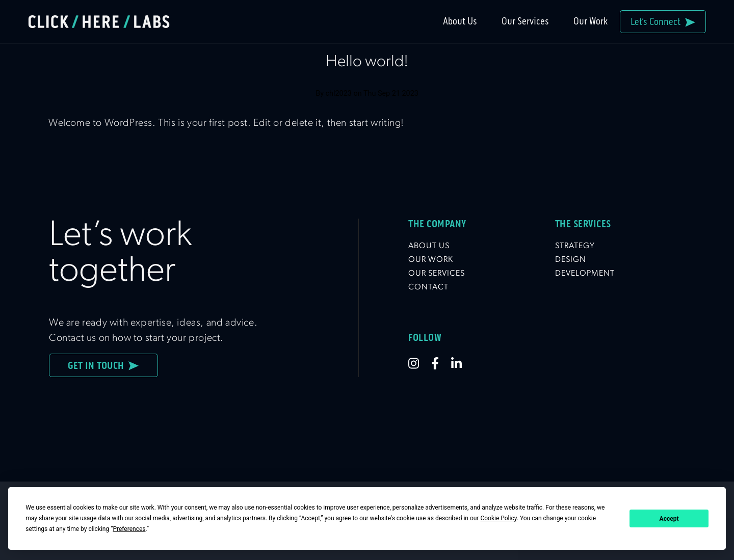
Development (585, 274)
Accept (669, 519)
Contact (428, 287)
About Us (460, 21)
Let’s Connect (663, 22)
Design (571, 260)
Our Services (525, 21)
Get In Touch (103, 365)
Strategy (575, 246)
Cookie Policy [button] (498, 518)
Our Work (591, 21)
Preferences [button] (129, 529)
